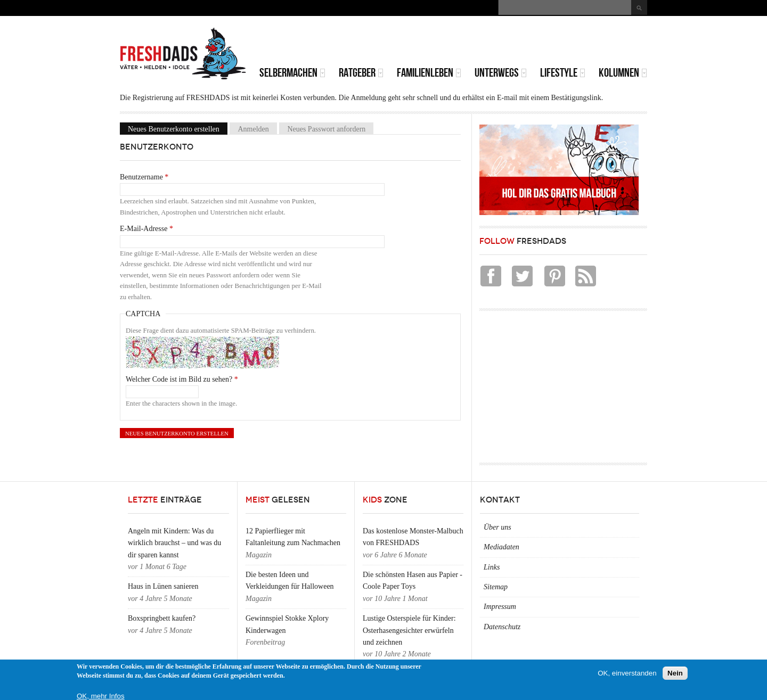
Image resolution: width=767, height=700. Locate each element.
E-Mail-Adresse (146, 229)
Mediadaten (501, 547)
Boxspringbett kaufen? (162, 618)
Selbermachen (292, 73)
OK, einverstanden (627, 673)
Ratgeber (361, 73)
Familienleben (429, 73)
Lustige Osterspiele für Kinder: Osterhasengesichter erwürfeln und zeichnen (409, 630)
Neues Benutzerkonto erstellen (178, 129)
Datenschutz (502, 627)
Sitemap (496, 587)
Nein (675, 673)
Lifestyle (563, 73)
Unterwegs (501, 73)
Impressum (500, 607)
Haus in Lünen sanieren (163, 586)
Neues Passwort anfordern (326, 129)
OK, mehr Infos (101, 696)
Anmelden (253, 129)
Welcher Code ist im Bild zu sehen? (182, 379)
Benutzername (144, 177)
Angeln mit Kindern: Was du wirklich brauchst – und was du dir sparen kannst (174, 543)
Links (492, 567)
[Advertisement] (523, 43)
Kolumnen (623, 73)
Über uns (497, 527)
